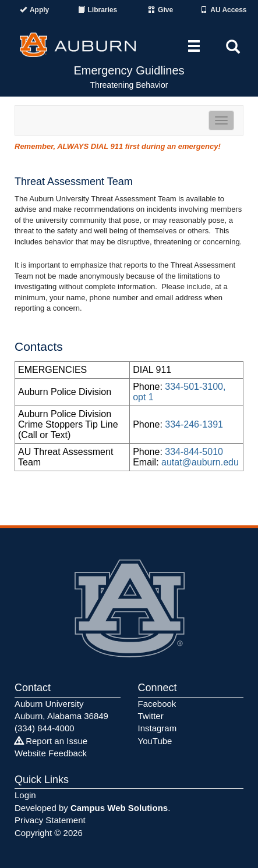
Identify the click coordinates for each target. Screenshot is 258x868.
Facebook (157, 704)
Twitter (151, 716)
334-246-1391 (194, 424)
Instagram (158, 728)
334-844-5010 (194, 452)
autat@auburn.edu (200, 462)
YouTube (155, 741)
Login (25, 795)
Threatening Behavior (129, 85)
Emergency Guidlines (129, 70)
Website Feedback (51, 753)
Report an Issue (51, 741)
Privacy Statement (50, 820)
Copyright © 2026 (49, 833)
